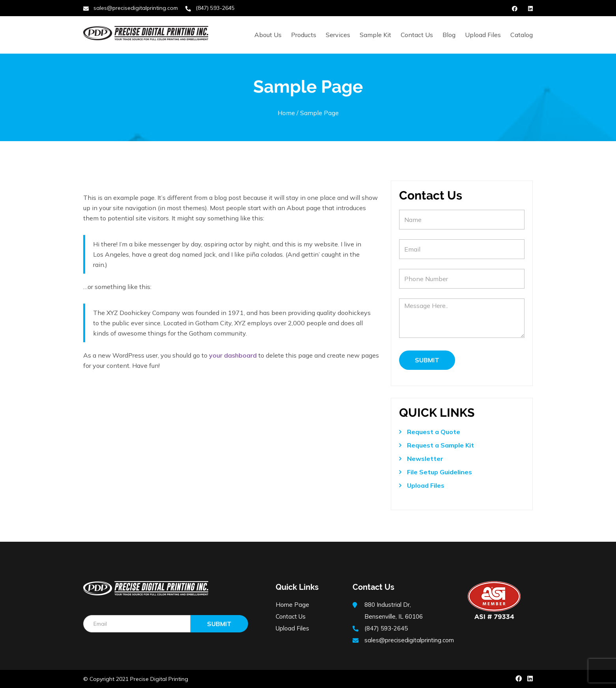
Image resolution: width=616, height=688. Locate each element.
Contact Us (417, 35)
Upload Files (483, 35)
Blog (449, 35)
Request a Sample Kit (441, 445)
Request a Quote (434, 432)
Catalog (522, 35)
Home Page (292, 605)
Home (286, 113)
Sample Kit (375, 35)
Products (304, 35)
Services (338, 35)
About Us (268, 35)
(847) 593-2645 (215, 8)
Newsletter (425, 459)
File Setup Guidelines (440, 472)
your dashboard (233, 355)
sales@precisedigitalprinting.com (136, 8)
